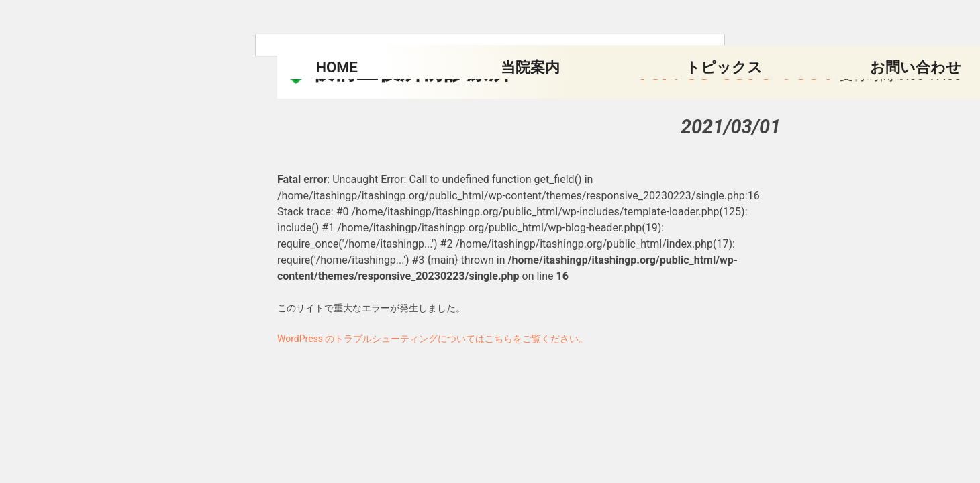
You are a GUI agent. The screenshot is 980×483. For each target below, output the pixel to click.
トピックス (724, 67)
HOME (337, 67)
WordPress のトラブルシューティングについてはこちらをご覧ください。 (433, 339)
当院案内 (530, 67)
